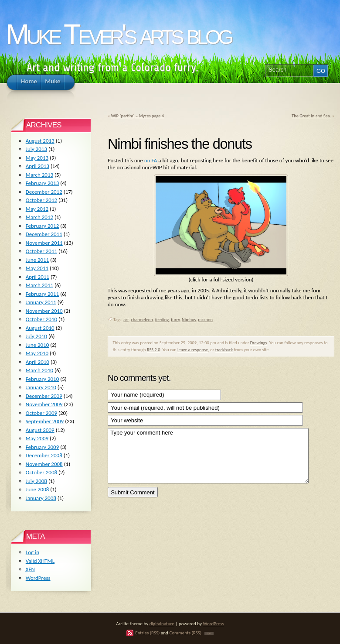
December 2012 (44, 192)
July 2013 (36, 149)
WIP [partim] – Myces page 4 (138, 116)
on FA (151, 160)
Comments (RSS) (185, 633)
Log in (32, 552)
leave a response (193, 350)
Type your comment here (208, 456)
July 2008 (36, 481)
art (126, 320)
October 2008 (41, 472)
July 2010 (36, 336)
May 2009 (37, 438)
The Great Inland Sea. (311, 116)
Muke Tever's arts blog (118, 34)
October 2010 (41, 319)
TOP (209, 634)
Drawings (259, 343)
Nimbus (189, 320)
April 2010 (37, 362)
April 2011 (37, 277)
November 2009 (44, 404)
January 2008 (41, 498)
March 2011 (39, 285)
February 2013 (42, 183)
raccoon (205, 320)
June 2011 (37, 260)
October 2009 (41, 413)
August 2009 (40, 430)
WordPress (38, 578)
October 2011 (41, 251)
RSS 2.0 (154, 350)
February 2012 (42, 226)
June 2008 (37, 489)
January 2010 (41, 387)
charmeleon (142, 320)
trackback (224, 350)
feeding (162, 320)
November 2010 (44, 311)
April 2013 (37, 166)
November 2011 (44, 243)
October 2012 (41, 200)
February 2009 (42, 447)
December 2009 (44, 396)
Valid (40, 561)
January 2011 (41, 302)
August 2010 (40, 328)
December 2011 (44, 234)
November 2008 (44, 464)
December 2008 (44, 455)
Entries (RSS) (147, 633)
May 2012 (37, 209)
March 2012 (39, 217)
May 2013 (37, 158)
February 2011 (42, 294)
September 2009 (45, 421)
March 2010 (39, 370)
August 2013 (40, 141)
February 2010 (42, 379)
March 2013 (39, 175)
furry (175, 320)
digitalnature (162, 623)
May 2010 (37, 353)
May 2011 (37, 268)
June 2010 (37, 345)
